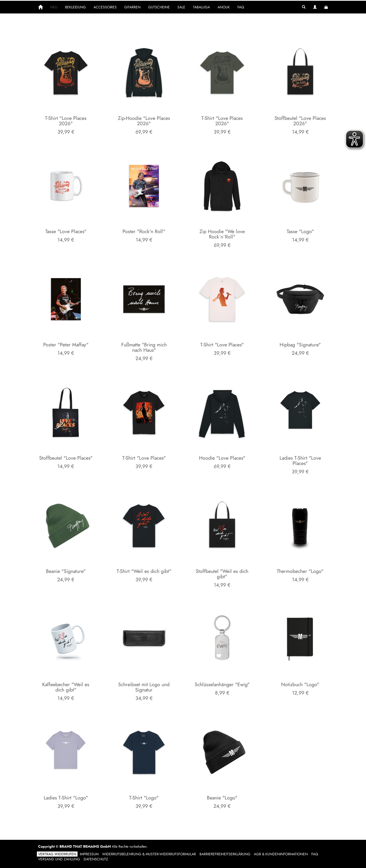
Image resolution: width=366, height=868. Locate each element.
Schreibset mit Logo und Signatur (144, 687)
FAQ (241, 7)
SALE (181, 7)
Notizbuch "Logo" (300, 684)
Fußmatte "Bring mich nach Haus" (144, 347)
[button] (304, 7)
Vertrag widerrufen (57, 854)
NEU (54, 7)
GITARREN (132, 7)
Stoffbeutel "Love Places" (66, 458)
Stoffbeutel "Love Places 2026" (300, 121)
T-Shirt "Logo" (144, 798)
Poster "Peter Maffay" (66, 345)
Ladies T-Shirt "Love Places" (300, 461)
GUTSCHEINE (159, 7)
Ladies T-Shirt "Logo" (66, 798)
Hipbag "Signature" (300, 345)
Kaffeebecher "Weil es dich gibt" (66, 687)
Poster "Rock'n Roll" (144, 231)
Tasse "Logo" (300, 231)
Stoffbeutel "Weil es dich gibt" (222, 574)
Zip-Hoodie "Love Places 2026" (144, 121)
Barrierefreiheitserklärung (225, 854)
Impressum (89, 854)
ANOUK (224, 7)
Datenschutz (96, 859)
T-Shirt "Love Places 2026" (66, 121)
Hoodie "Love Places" (222, 458)
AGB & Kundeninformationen (281, 854)
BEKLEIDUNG (75, 7)
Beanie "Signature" (66, 571)
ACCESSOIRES (105, 7)
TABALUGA (201, 7)
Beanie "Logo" (222, 798)
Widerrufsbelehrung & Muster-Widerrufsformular (149, 854)
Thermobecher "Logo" (300, 571)
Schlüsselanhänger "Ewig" (222, 684)
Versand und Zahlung (59, 859)
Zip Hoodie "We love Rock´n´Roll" (222, 234)
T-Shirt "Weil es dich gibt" (144, 571)
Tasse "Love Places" (66, 231)
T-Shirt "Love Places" (222, 345)
